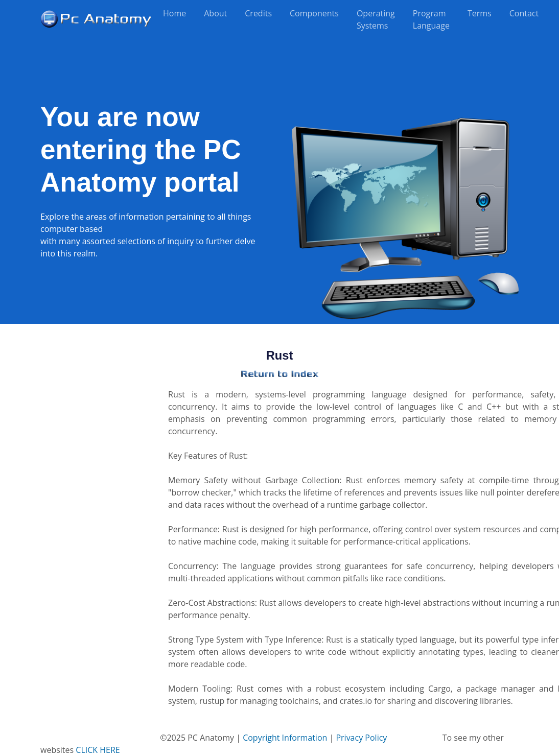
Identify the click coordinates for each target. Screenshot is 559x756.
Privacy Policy (361, 738)
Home (174, 13)
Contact (524, 13)
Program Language (431, 19)
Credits (258, 13)
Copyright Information (285, 738)
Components (314, 13)
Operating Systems (376, 19)
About (215, 13)
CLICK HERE (98, 750)
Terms (480, 13)
